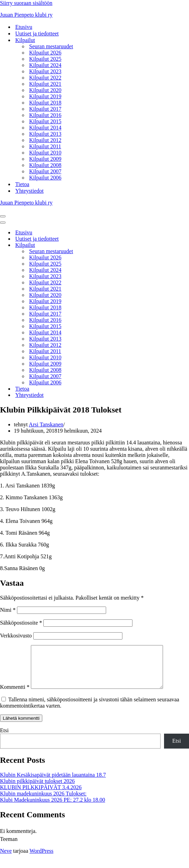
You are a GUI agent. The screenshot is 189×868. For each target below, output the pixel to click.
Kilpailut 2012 (45, 140)
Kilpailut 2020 (45, 90)
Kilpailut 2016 (45, 115)
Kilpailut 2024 (45, 65)
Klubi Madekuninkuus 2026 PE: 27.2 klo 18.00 (53, 808)
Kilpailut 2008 (45, 165)
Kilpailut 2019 (45, 96)
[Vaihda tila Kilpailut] (121, 245)
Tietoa (22, 184)
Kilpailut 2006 (45, 178)
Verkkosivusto (16, 636)
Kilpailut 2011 (45, 146)
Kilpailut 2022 (45, 78)
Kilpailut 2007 (45, 171)
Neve (6, 859)
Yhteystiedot (29, 191)
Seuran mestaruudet (51, 46)
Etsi (4, 739)
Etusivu (24, 27)
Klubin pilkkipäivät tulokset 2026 (37, 789)
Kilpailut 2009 (45, 159)
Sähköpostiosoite (21, 623)
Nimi (8, 610)
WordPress (41, 859)
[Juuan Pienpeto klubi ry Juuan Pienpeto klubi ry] (94, 15)
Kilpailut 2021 (45, 84)
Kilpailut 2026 (45, 53)
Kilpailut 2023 (45, 71)
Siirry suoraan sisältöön (26, 3)
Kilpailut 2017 (45, 109)
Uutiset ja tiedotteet (37, 34)
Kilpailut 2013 (45, 134)
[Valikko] (3, 216)
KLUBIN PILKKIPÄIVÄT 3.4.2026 (41, 796)
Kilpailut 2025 (45, 59)
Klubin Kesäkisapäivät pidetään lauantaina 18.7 (53, 783)
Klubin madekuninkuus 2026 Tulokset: (43, 802)
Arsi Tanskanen (46, 424)
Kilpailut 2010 (45, 153)
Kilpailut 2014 (45, 128)
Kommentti (15, 695)
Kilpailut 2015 (45, 121)
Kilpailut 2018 (45, 103)
